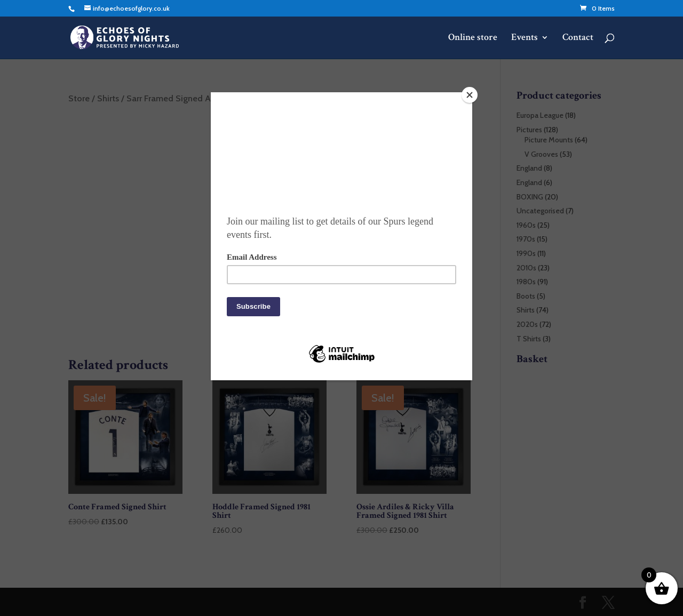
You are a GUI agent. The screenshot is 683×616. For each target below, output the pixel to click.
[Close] (470, 95)
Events (525, 38)
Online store (473, 38)
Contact (578, 38)
